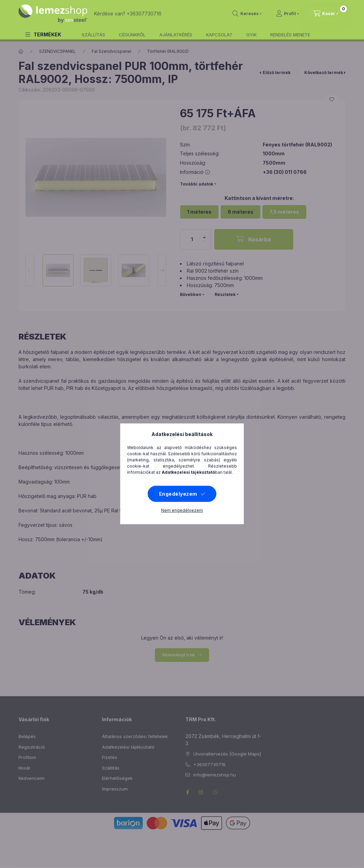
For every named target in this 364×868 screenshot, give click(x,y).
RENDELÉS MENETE (290, 35)
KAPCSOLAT (219, 35)
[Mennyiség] (192, 239)
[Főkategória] (21, 51)
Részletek (225, 294)
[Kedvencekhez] (332, 99)
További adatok (197, 184)
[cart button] (326, 14)
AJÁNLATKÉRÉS (176, 35)
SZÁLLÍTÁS (93, 35)
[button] (43, 34)
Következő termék (324, 73)
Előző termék (277, 73)
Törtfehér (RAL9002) (168, 51)
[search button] (247, 14)
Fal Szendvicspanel (111, 51)
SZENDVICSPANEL (58, 51)
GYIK (251, 35)
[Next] (162, 270)
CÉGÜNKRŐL (132, 35)
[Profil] (288, 14)
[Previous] (30, 270)
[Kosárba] (254, 239)
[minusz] (204, 241)
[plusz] (204, 237)
